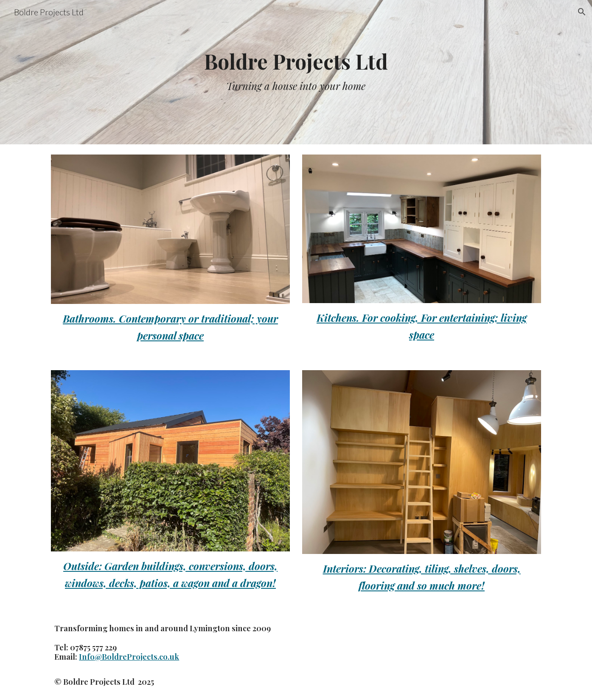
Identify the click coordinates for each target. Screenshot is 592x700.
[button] (582, 12)
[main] (296, 72)
